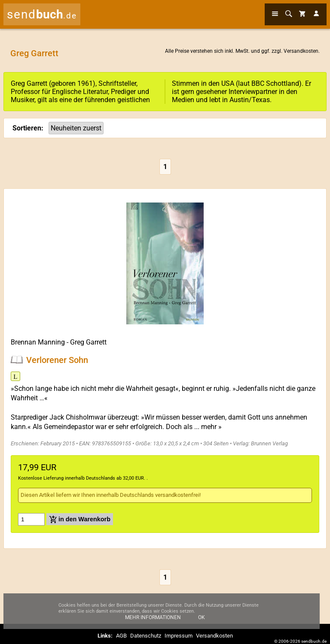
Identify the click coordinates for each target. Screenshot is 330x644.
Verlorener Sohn (57, 360)
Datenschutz (146, 636)
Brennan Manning (38, 342)
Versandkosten (301, 51)
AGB (121, 636)
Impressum (179, 636)
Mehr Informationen (153, 621)
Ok (202, 621)
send (42, 14)
